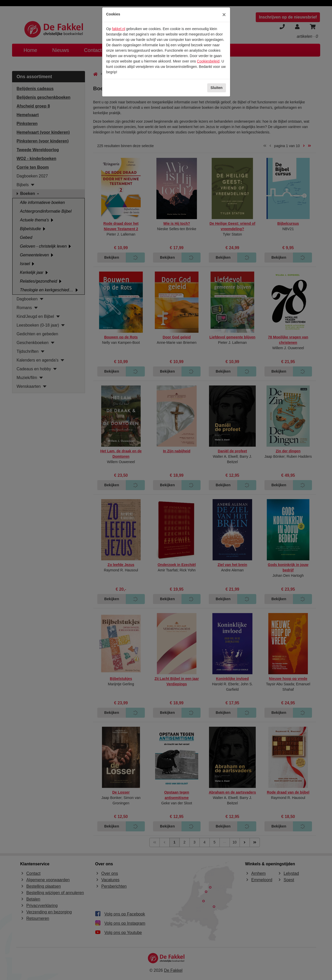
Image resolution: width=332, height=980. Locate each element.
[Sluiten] (224, 15)
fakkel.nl (118, 29)
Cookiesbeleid (208, 61)
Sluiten (217, 88)
